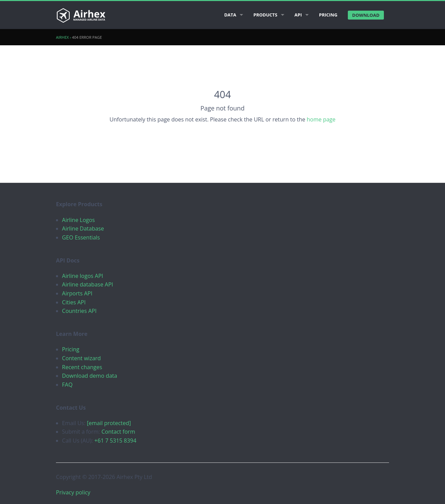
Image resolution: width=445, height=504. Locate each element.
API (298, 15)
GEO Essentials (81, 237)
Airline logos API (83, 276)
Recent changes (82, 367)
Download (366, 15)
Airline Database (83, 228)
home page (321, 119)
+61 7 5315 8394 (115, 441)
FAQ (67, 385)
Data (230, 15)
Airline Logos (79, 220)
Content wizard (82, 358)
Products (265, 15)
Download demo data (90, 376)
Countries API (79, 311)
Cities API (74, 302)
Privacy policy (73, 492)
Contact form (118, 432)
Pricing (328, 15)
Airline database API (88, 284)
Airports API (77, 293)
